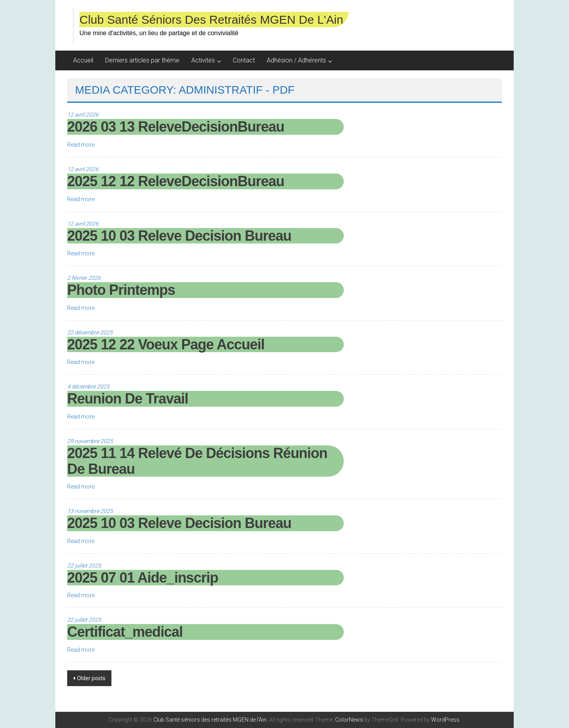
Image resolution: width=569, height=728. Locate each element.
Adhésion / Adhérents (296, 60)
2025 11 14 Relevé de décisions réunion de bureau (197, 461)
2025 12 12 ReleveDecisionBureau (176, 181)
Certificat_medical (125, 632)
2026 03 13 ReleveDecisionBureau (176, 127)
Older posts (91, 678)
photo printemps (121, 290)
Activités (203, 60)
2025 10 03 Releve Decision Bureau (179, 236)
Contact (244, 60)
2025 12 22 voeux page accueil (166, 344)
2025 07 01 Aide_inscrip (143, 578)
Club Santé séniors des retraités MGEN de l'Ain (211, 20)
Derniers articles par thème (142, 60)
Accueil (83, 60)
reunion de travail (128, 399)
